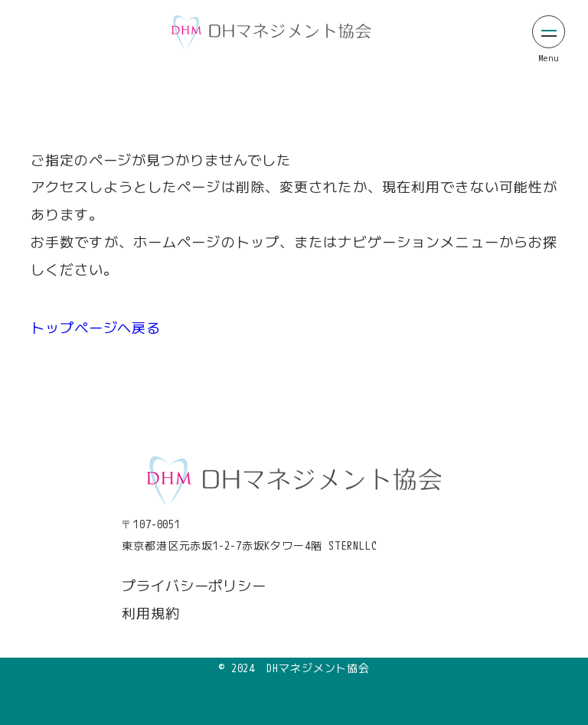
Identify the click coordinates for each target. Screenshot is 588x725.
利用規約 (151, 613)
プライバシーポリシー (194, 586)
